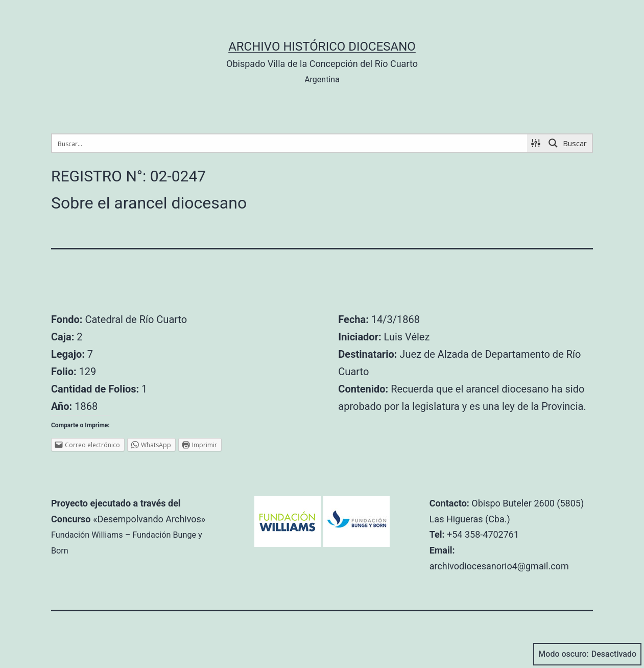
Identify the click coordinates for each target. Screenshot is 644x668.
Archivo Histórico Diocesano (322, 47)
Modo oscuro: (587, 654)
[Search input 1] (290, 143)
